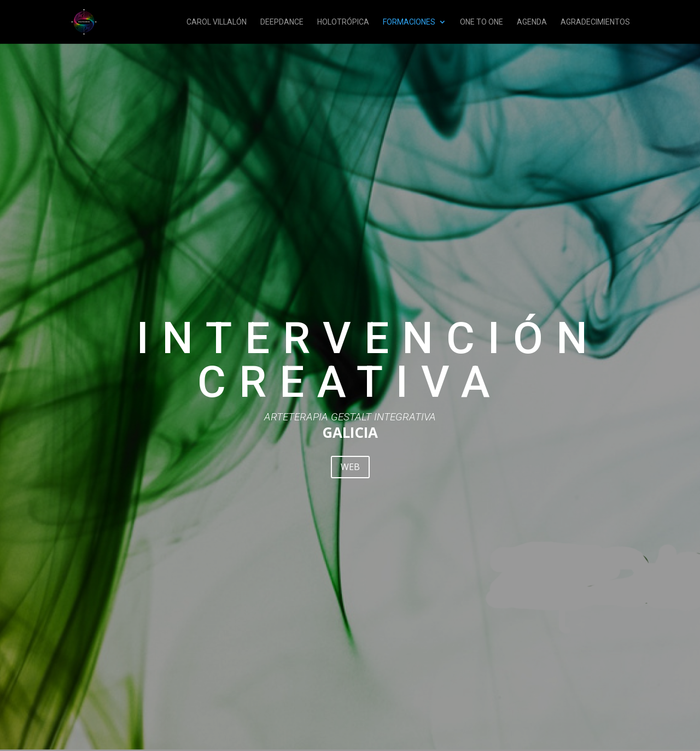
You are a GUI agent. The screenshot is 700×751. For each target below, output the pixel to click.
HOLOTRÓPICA (343, 22)
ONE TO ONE (482, 22)
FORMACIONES (409, 22)
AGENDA (532, 22)
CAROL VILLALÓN (217, 22)
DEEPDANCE (282, 22)
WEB (350, 467)
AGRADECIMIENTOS (595, 22)
